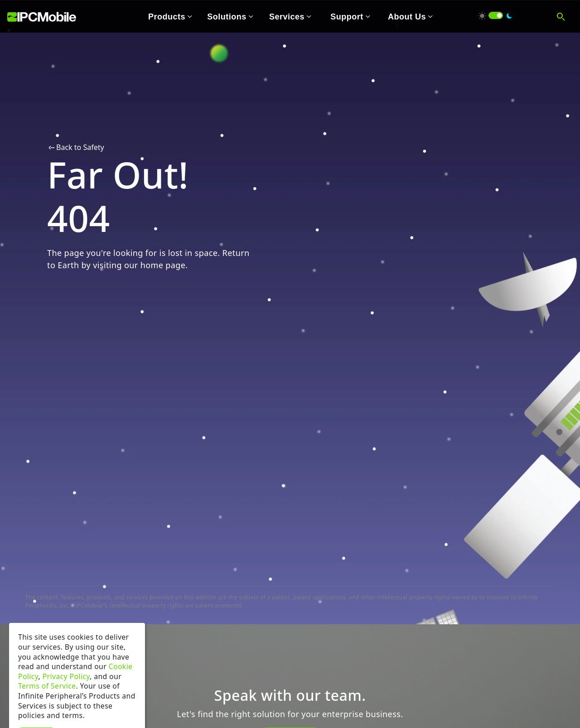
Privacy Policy (66, 690)
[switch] (496, 15)
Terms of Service (47, 700)
